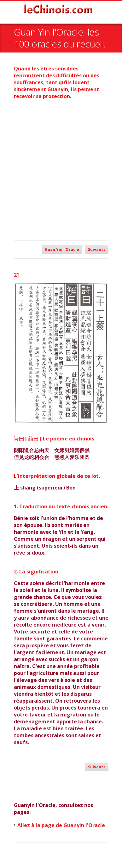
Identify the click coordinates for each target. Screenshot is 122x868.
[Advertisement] (61, 167)
